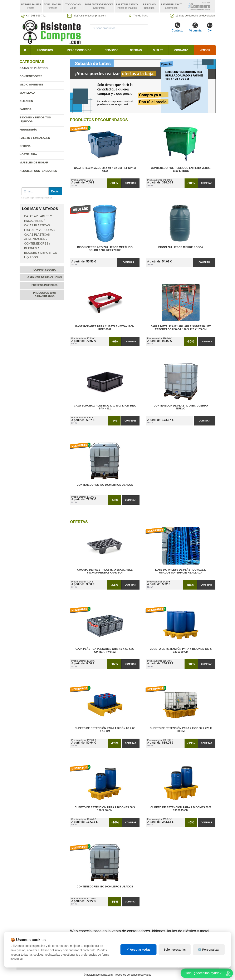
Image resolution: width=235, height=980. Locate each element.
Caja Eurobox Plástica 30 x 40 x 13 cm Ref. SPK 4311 (105, 407)
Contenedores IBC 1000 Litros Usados (105, 485)
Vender (205, 50)
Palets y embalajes (35, 138)
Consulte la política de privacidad (37, 198)
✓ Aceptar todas (139, 954)
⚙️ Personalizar (209, 954)
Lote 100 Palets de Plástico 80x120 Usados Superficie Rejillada (181, 571)
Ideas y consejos (79, 50)
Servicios (111, 50)
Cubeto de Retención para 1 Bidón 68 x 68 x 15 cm (105, 730)
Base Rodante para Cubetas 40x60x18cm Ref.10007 (105, 328)
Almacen (26, 101)
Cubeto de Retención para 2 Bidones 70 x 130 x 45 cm (181, 809)
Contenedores (31, 76)
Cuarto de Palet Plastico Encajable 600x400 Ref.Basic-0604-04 (105, 571)
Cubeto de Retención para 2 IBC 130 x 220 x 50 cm (181, 730)
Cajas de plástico (34, 68)
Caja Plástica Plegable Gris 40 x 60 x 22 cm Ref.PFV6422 (105, 650)
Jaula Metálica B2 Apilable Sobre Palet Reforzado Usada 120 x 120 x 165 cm (181, 328)
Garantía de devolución (45, 277)
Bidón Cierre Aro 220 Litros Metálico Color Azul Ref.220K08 (105, 249)
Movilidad (27, 93)
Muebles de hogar (34, 162)
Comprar (130, 183)
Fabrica (26, 109)
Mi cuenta (195, 27)
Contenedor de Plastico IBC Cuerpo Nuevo (181, 407)
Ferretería (28, 130)
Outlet (158, 50)
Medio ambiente (31, 85)
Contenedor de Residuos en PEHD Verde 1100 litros (181, 169)
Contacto (177, 27)
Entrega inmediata (45, 285)
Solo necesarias (175, 954)
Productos (45, 50)
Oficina (25, 146)
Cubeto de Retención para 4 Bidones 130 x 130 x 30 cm (181, 650)
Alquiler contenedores (38, 171)
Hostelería (28, 154)
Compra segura (45, 270)
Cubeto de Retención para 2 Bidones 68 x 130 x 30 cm (105, 809)
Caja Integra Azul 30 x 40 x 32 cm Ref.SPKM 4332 (105, 169)
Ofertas (136, 50)
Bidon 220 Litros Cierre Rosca (181, 247)
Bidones (31, 248)
